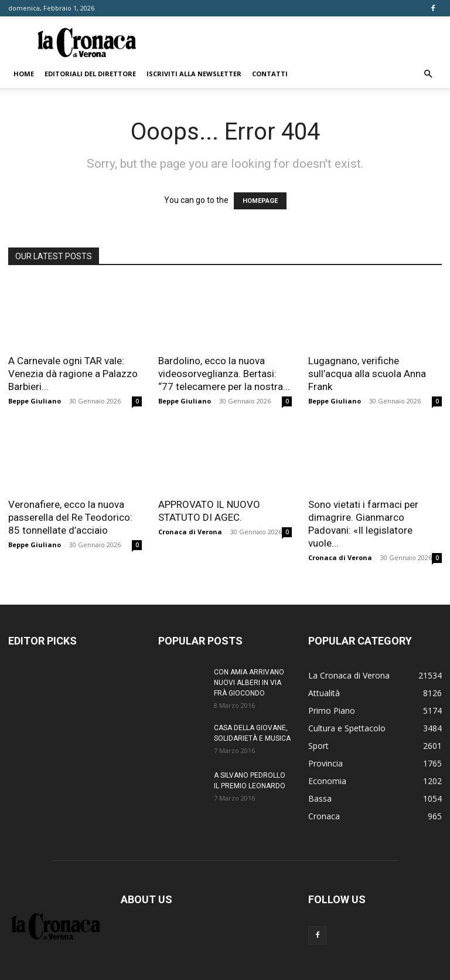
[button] (428, 74)
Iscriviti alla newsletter (194, 74)
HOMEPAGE (260, 201)
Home (24, 74)
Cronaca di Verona (190, 532)
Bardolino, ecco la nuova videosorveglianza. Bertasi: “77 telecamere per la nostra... (224, 374)
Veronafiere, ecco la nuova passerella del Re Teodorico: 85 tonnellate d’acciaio (70, 517)
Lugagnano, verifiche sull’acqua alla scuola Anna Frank (367, 374)
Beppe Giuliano (35, 401)
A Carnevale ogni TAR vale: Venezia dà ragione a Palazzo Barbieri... (73, 374)
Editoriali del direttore (90, 74)
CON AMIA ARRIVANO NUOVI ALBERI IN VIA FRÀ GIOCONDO (249, 683)
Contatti (270, 74)
